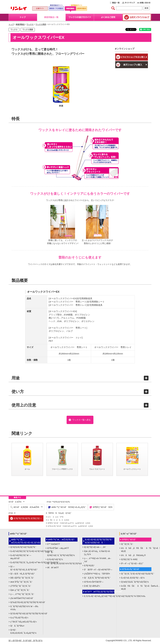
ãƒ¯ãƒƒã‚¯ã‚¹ (127, 544)
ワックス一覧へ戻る (81, 420)
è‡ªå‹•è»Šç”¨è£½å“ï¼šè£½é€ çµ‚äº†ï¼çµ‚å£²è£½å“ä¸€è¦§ (70, 527)
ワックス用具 (41, 24)
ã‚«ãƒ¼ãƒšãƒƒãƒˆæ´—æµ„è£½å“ (21, 557)
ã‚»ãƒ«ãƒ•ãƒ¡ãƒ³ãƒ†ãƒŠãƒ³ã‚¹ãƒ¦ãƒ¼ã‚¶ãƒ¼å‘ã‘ (99, 541)
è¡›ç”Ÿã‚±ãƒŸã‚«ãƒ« (19, 618)
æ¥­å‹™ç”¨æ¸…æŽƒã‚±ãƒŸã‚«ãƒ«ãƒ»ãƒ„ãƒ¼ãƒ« (26, 541)
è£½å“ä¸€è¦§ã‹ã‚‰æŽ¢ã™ (28, 508)
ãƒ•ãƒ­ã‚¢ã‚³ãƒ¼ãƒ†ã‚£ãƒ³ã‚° (23, 548)
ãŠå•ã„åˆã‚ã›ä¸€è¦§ (58, 521)
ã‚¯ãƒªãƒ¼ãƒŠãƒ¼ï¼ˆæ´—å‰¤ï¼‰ (24, 608)
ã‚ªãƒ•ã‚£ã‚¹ (89, 566)
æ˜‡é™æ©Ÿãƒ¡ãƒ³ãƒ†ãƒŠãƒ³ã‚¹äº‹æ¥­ (100, 592)
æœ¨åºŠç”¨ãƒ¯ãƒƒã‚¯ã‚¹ (21, 582)
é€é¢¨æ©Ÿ (53, 568)
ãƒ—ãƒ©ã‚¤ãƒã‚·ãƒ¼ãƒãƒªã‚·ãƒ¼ (26, 641)
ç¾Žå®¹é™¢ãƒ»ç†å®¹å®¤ (97, 574)
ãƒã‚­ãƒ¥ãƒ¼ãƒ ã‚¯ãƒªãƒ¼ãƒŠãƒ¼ (61, 554)
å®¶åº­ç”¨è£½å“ (130, 540)
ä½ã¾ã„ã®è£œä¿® (133, 556)
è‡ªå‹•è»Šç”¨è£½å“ (131, 570)
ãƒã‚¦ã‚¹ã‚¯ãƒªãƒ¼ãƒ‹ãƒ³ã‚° (97, 578)
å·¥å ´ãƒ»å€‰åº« (92, 586)
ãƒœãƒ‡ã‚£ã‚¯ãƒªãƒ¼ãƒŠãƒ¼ (135, 582)
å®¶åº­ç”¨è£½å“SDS (103, 508)
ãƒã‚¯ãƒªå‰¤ (17, 626)
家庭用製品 (20, 24)
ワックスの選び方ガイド (80, 17)
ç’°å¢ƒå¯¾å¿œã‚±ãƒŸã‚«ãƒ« (24, 622)
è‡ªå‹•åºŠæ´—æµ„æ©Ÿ (58, 549)
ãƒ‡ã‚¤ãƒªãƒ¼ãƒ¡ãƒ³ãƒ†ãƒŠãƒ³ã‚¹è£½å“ (26, 614)
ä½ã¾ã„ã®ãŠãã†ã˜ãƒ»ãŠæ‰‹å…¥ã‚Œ (136, 550)
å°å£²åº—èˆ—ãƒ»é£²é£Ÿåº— (98, 570)
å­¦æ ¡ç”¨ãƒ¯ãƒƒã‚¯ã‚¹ (20, 590)
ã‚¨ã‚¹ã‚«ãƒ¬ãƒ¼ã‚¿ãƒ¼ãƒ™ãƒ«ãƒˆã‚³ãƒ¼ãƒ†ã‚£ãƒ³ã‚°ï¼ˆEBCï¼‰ (99, 597)
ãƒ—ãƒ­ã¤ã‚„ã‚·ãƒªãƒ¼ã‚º (22, 574)
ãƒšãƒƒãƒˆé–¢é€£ (129, 560)
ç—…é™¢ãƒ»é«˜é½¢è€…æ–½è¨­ (98, 560)
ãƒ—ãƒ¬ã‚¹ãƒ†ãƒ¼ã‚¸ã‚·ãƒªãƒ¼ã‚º (24, 568)
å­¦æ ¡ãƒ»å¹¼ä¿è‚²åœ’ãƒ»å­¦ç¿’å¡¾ (97, 553)
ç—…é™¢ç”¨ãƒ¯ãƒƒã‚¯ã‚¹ (22, 595)
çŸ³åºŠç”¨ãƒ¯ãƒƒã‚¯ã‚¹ (21, 586)
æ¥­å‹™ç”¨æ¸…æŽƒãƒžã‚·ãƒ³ (61, 540)
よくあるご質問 (108, 17)
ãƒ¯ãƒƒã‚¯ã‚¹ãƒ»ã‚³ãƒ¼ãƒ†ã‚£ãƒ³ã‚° (136, 574)
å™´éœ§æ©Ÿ (54, 544)
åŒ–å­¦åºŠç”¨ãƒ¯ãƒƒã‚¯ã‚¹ (22, 578)
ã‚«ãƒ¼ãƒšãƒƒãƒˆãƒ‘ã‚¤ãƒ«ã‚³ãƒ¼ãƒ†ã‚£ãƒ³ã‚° (26, 552)
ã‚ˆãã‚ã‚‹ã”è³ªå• (56, 517)
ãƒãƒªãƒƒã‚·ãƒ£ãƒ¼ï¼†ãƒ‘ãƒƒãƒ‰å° (62, 564)
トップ (23, 17)
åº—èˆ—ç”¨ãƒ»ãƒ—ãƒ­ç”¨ (132, 564)
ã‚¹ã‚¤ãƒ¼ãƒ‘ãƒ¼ (55, 560)
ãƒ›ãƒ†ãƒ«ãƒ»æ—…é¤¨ (95, 548)
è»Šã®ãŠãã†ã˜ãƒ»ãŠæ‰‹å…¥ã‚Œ (136, 588)
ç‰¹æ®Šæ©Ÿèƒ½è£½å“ (23, 599)
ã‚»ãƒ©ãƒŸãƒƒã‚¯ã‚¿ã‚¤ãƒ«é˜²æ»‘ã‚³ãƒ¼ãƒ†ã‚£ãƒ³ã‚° (26, 563)
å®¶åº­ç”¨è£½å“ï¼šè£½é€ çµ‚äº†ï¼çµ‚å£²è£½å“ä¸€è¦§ (69, 524)
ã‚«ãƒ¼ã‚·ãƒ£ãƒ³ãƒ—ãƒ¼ (133, 578)
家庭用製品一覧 (51, 17)
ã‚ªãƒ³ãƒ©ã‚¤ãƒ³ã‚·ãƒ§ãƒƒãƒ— (28, 519)
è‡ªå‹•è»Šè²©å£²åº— (94, 582)
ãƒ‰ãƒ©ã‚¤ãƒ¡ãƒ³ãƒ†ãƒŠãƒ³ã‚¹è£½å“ (26, 603)
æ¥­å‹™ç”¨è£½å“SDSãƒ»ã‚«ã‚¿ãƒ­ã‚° (69, 508)
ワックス (30, 24)
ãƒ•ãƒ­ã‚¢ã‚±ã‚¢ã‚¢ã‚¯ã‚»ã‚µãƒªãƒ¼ (23, 632)
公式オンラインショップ (137, 17)
